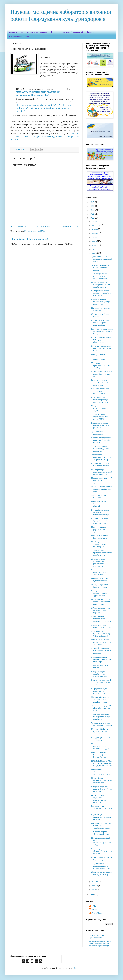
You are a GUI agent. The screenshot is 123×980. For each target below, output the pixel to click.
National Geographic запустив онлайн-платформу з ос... (100, 699)
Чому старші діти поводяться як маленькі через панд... (101, 619)
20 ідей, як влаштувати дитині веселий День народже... (101, 610)
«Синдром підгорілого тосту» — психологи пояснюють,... (101, 602)
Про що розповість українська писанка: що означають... (101, 529)
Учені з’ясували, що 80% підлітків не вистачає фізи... (102, 708)
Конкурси (90, 32)
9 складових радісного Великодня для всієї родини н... (101, 448)
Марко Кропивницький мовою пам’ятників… (101, 464)
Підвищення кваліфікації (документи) (67, 32)
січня (94, 889)
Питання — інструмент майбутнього (101, 309)
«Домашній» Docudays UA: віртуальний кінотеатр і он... (101, 340)
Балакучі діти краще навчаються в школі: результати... (101, 425)
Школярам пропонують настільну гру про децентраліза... (101, 572)
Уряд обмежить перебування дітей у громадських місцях (101, 866)
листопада (96, 225)
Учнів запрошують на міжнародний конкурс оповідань (101, 717)
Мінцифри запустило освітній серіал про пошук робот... (100, 322)
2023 (92, 206)
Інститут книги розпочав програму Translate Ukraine (102, 440)
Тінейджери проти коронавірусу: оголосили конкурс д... (101, 276)
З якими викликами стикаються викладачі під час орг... (101, 659)
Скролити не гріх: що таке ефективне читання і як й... (100, 391)
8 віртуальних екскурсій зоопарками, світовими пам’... (102, 682)
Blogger (77, 968)
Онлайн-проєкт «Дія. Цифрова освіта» (100, 579)
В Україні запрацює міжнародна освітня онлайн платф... (101, 284)
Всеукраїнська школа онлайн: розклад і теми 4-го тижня (102, 293)
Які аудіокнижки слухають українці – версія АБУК (101, 417)
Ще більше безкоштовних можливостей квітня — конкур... (102, 331)
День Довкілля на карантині (99, 496)
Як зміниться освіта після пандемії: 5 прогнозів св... (102, 374)
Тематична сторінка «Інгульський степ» (100, 833)
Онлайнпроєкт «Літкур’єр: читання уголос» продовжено (101, 772)
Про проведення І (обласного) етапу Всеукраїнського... (100, 755)
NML (94, 906)
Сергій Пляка (97, 913)
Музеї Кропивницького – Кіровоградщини (102, 858)
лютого (95, 885)
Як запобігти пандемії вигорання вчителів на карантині (101, 650)
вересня (95, 233)
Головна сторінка (16, 32)
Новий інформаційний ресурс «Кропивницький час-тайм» (101, 841)
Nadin (94, 909)
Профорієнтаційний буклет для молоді (100, 537)
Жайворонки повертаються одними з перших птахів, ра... (101, 457)
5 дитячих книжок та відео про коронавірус (101, 626)
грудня (95, 221)
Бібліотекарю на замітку (19, 36)
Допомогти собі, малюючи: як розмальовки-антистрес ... (98, 562)
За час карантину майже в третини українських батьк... (102, 489)
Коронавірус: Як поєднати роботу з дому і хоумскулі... (100, 400)
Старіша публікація (70, 226)
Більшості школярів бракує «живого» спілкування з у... (100, 521)
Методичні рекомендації (37, 32)
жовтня (95, 229)
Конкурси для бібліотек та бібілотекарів (101, 739)
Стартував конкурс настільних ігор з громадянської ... (99, 691)
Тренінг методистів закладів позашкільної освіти (102, 259)
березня (95, 882)
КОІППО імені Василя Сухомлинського (98, 936)
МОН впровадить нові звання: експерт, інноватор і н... (101, 544)
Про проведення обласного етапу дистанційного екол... (101, 357)
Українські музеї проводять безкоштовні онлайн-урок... (102, 553)
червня (95, 245)
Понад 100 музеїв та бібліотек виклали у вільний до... (100, 504)
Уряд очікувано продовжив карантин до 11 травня (101, 365)
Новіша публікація (19, 226)
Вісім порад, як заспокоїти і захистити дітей (102, 808)
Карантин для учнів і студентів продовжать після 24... (101, 817)
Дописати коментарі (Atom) (36, 231)
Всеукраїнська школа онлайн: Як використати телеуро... (101, 512)
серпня (95, 237)
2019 (92, 894)
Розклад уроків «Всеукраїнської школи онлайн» (102, 851)
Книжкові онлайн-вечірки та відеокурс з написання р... (101, 302)
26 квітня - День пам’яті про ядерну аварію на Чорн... (101, 348)
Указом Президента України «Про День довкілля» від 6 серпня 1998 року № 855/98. (44, 136)
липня (94, 241)
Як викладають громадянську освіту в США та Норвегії (101, 633)
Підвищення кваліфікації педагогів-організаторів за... (102, 480)
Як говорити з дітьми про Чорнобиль (102, 315)
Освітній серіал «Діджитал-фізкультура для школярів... (99, 799)
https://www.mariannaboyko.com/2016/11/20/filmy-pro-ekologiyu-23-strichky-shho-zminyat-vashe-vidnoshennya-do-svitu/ (44, 108)
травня (95, 249)
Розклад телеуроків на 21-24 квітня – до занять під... (100, 382)
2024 (92, 202)
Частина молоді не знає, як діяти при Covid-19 (102, 724)
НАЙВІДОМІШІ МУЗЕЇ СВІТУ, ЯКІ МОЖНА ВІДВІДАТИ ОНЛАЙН (102, 763)
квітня (95, 253)
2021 (92, 214)
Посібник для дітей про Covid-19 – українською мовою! (101, 825)
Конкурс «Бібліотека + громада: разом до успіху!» (101, 731)
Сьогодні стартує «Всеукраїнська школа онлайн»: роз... (102, 780)
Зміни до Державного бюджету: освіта (100, 586)
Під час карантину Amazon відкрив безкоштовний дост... (101, 746)
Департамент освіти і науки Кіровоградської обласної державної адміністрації (100, 943)
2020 (92, 218)
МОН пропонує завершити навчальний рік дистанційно (102, 472)
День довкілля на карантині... (98, 433)
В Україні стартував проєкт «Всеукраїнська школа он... (102, 789)
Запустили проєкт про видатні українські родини (100, 267)
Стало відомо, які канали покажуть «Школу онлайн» (102, 874)
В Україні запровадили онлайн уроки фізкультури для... (101, 674)
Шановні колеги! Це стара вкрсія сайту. (31, 239)
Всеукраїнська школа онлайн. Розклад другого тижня (100, 593)
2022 (92, 210)
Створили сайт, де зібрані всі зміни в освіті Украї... (102, 408)
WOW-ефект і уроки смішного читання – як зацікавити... (102, 642)
